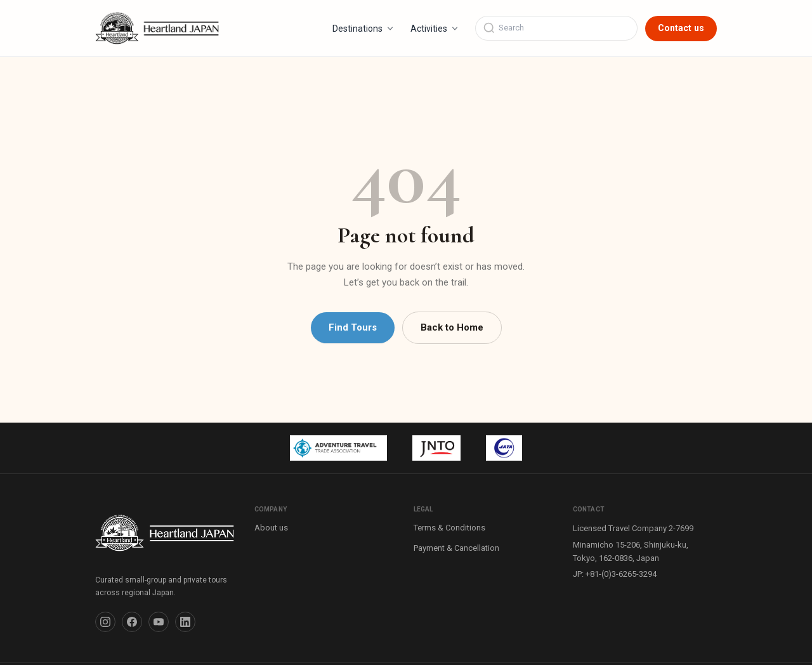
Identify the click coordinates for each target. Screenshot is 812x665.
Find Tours (353, 327)
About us (271, 528)
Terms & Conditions (449, 528)
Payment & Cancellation (456, 548)
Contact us (681, 28)
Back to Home (452, 327)
